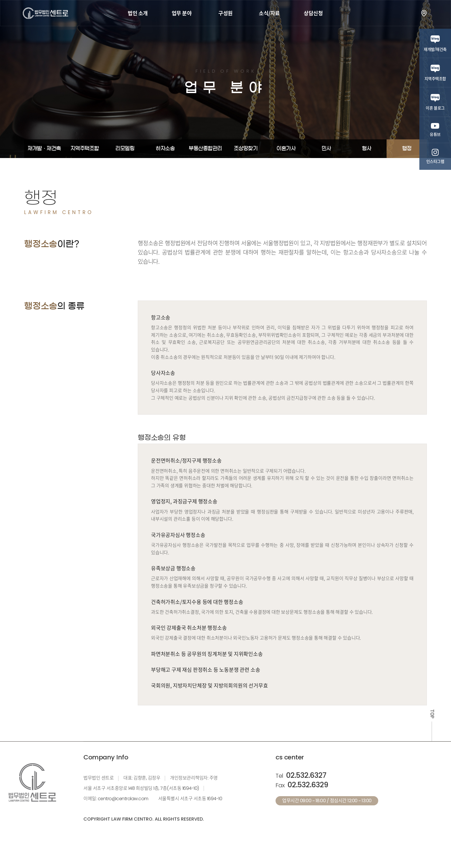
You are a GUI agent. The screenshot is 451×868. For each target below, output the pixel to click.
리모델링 (125, 149)
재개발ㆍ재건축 (44, 149)
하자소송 (165, 149)
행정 (407, 149)
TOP (432, 714)
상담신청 (313, 13)
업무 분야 (182, 13)
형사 (367, 149)
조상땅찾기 (246, 149)
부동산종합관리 (205, 149)
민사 (326, 149)
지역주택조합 (85, 149)
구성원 (225, 13)
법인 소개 (138, 13)
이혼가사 (286, 149)
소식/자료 (269, 13)
